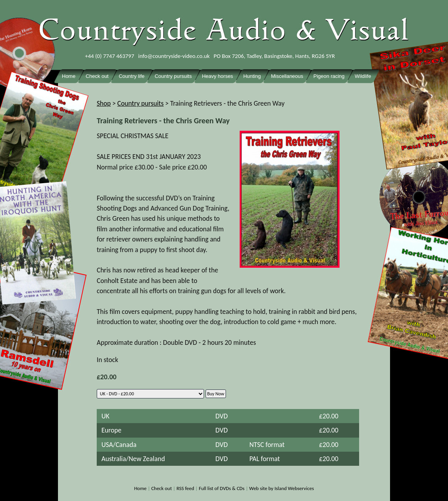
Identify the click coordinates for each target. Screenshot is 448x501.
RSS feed (185, 488)
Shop (104, 103)
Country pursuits (141, 103)
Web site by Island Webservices (281, 488)
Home (140, 488)
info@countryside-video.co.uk (174, 56)
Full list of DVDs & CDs (222, 488)
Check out (162, 488)
